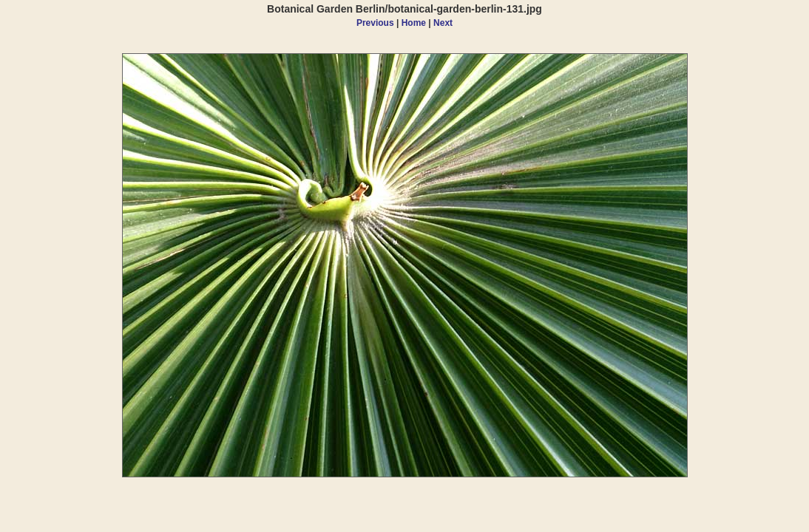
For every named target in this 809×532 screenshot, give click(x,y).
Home (414, 23)
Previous (375, 23)
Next (443, 23)
